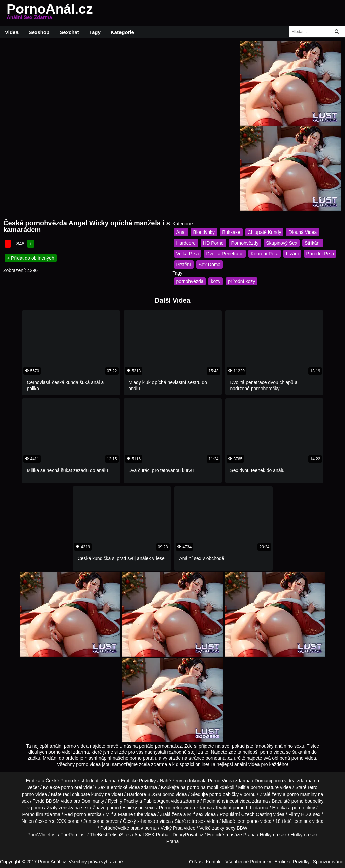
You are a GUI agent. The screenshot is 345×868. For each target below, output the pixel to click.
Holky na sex (273, 835)
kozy (216, 281)
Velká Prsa (188, 254)
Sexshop (39, 32)
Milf (191, 814)
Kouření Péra (265, 254)
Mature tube (131, 814)
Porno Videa (221, 781)
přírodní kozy (242, 281)
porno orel (72, 787)
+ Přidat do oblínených (31, 258)
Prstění (184, 265)
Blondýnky (204, 232)
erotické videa (125, 787)
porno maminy (302, 794)
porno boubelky (308, 801)
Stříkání (313, 243)
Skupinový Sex (282, 243)
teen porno (248, 821)
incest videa (238, 801)
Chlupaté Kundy (265, 232)
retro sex (196, 821)
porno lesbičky (122, 808)
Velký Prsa (172, 828)
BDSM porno (161, 794)
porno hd (242, 808)
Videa (12, 32)
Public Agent (157, 801)
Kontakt (214, 862)
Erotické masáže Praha (231, 835)
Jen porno (94, 821)
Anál (181, 232)
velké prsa (129, 828)
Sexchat (69, 32)
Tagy (95, 32)
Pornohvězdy (245, 243)
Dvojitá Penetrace (225, 254)
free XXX (57, 821)
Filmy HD (298, 814)
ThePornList (73, 835)
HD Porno (213, 243)
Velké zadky (212, 828)
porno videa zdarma (292, 781)
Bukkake (231, 232)
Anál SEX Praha (151, 835)
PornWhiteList (42, 835)
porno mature (265, 787)
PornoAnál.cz (50, 13)
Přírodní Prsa (320, 254)
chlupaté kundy (88, 794)
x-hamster (148, 821)
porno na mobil (203, 787)
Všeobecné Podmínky (248, 862)
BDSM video (59, 801)
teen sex (302, 821)
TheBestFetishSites (110, 835)
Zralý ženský (60, 808)
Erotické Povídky (138, 781)
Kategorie (122, 32)
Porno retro (171, 808)
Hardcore (186, 243)
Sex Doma (210, 265)
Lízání (292, 254)
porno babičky (224, 794)
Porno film (32, 814)
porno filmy (304, 808)
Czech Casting (257, 814)
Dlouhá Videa (303, 232)
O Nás (196, 862)
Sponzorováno (328, 862)
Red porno (75, 814)
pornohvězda (190, 281)
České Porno (59, 781)
